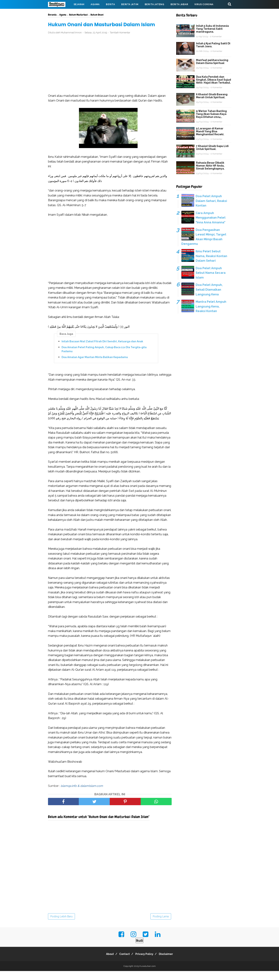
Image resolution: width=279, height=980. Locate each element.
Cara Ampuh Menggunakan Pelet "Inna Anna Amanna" (211, 218)
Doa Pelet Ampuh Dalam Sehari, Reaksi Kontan (211, 201)
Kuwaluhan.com (148, 975)
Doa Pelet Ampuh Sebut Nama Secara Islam (211, 273)
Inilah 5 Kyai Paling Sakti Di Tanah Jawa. (213, 45)
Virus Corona (204, 4)
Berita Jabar (179, 4)
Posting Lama (161, 925)
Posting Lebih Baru (61, 925)
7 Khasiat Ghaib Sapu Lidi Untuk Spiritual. (212, 148)
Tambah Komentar (120, 42)
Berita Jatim (130, 4)
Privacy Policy (145, 963)
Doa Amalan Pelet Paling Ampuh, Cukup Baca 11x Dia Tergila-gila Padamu (104, 358)
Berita (110, 4)
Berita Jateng (155, 4)
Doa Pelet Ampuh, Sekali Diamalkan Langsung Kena (209, 290)
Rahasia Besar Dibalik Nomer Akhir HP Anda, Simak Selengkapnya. (210, 166)
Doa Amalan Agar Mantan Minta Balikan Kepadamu (95, 366)
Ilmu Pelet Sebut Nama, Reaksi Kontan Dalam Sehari (211, 256)
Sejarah (79, 4)
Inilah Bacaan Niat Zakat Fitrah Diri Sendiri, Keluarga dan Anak (102, 350)
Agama (95, 4)
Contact (123, 963)
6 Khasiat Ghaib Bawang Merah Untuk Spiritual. (212, 96)
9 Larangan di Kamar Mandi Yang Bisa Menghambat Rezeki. (210, 131)
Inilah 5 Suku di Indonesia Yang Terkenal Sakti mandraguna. (212, 29)
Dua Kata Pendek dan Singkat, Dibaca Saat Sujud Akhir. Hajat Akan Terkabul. (214, 80)
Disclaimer (169, 963)
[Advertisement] (110, 73)
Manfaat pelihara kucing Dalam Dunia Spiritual (212, 62)
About (106, 963)
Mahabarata (60, 13)
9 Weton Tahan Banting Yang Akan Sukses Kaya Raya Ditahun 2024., (211, 114)
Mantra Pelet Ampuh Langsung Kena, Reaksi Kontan (211, 306)
